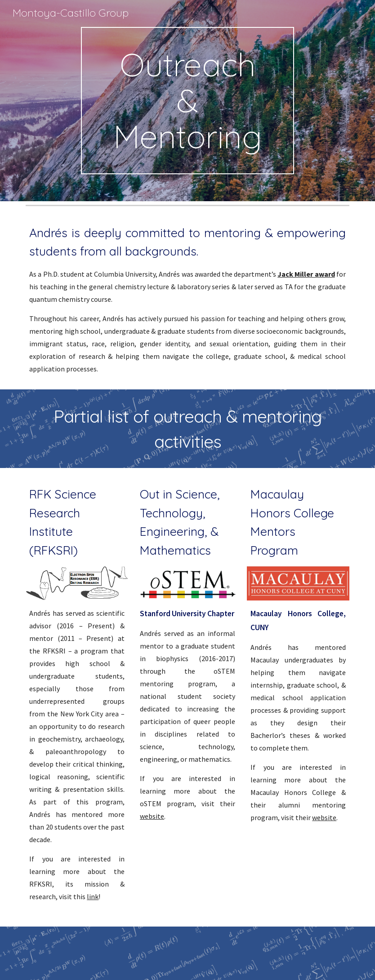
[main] (187, 101)
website (152, 816)
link (93, 896)
